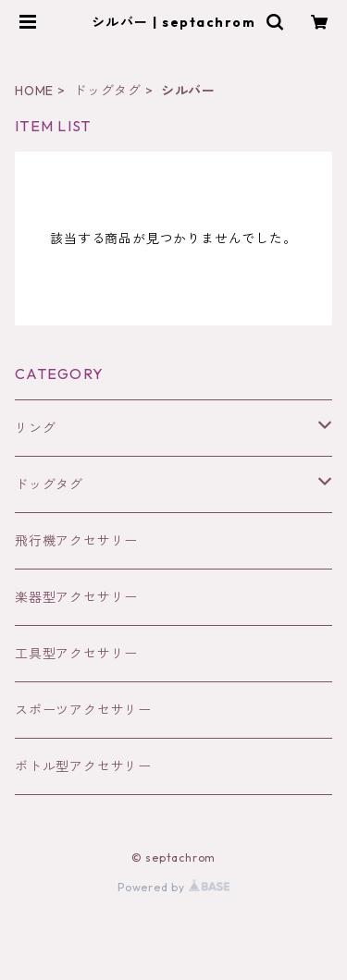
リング (35, 428)
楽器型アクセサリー (76, 597)
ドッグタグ (107, 91)
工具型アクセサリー (76, 654)
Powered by (173, 887)
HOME (34, 91)
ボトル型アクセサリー (83, 766)
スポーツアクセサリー (83, 710)
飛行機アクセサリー (76, 541)
